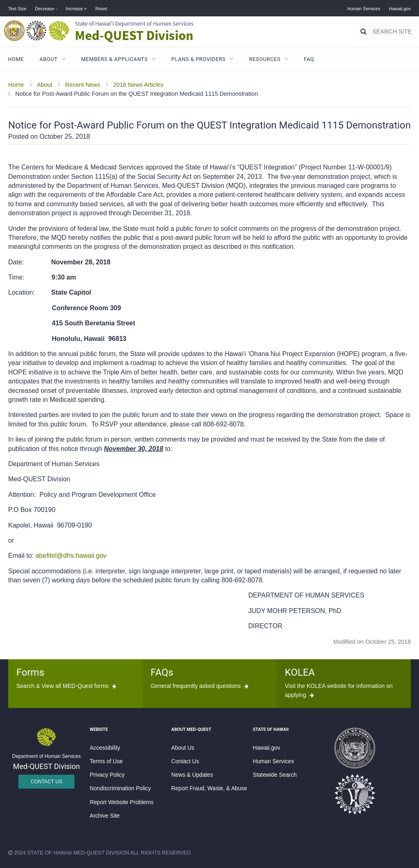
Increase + (76, 9)
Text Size (17, 9)
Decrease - (46, 9)
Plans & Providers (199, 59)
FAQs (162, 672)
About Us (183, 748)
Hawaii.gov (400, 9)
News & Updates (192, 775)
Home (16, 59)
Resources (265, 59)
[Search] (364, 32)
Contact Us (46, 782)
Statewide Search (275, 775)
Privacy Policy (107, 775)
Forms (30, 672)
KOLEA (300, 672)
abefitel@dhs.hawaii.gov (71, 556)
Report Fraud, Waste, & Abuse (209, 788)
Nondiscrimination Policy (120, 788)
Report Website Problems (122, 802)
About (49, 59)
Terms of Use (106, 761)
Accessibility (105, 748)
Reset (101, 9)
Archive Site (105, 816)
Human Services (364, 9)
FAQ (309, 59)
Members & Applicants (114, 59)
